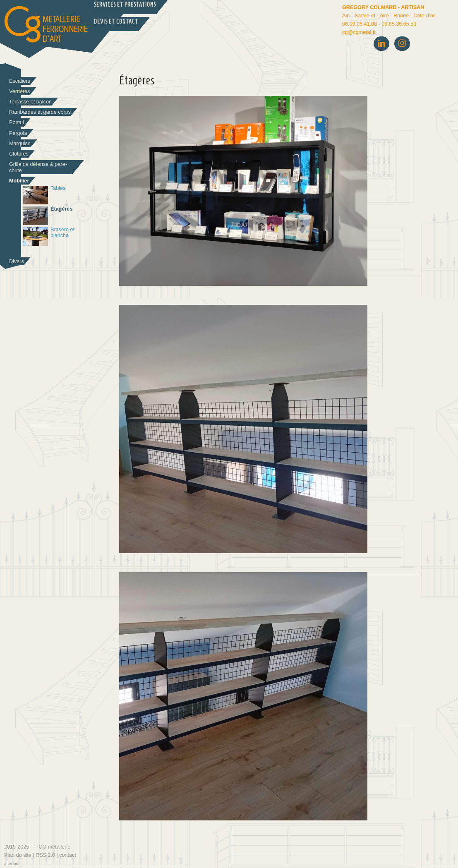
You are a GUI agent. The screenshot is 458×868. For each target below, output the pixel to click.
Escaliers (20, 81)
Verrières (19, 91)
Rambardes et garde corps (40, 112)
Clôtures (19, 154)
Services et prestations (125, 5)
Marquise (20, 144)
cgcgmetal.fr (359, 32)
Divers (17, 261)
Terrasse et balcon (30, 102)
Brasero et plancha (49, 236)
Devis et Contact (116, 22)
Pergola (18, 133)
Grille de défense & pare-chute (38, 167)
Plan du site (18, 855)
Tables (44, 195)
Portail (17, 122)
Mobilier (19, 181)
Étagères (48, 216)
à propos (12, 864)
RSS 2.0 (45, 855)
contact (68, 855)
